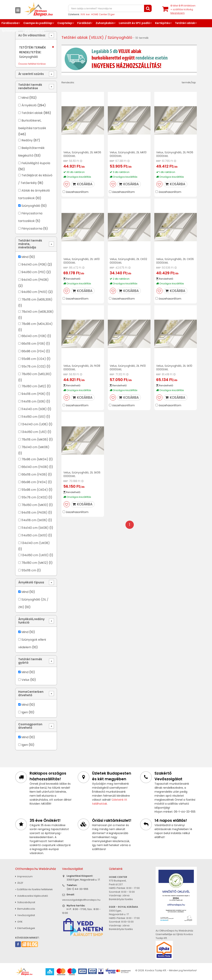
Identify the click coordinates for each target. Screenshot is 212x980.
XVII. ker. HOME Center (94, 14)
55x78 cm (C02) (34, 366)
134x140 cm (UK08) (36, 543)
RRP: (66, 161)
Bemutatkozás (25, 909)
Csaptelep (65, 23)
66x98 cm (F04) (33, 351)
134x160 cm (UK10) (35, 555)
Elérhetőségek (25, 928)
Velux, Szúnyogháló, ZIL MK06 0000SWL (82, 154)
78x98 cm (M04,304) (37, 324)
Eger (112, 14)
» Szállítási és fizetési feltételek (34, 889)
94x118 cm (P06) (33, 394)
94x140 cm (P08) (34, 264)
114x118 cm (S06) (33, 401)
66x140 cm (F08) (34, 336)
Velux (25, 680)
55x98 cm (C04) (34, 359)
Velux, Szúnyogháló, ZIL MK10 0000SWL (128, 154)
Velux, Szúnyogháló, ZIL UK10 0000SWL (82, 261)
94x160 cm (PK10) (34, 292)
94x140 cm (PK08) (35, 280)
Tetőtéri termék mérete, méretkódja (30, 244)
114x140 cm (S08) (34, 409)
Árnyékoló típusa (31, 582)
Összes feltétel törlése (32, 64)
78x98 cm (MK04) (35, 459)
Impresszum (24, 876)
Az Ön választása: (32, 35)
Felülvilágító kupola (36, 163)
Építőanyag (10, 31)
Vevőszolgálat (25, 915)
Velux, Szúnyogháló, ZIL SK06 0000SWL (82, 474)
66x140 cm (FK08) (35, 467)
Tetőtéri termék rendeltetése (30, 86)
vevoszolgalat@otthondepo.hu (81, 900)
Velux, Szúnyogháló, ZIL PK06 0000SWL (175, 154)
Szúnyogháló (31, 206)
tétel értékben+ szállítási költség (183, 9)
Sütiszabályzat (25, 902)
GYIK (19, 922)
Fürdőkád (84, 23)
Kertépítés (162, 23)
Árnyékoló (29, 105)
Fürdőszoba (10, 23)
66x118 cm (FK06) (34, 474)
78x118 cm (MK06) (35, 439)
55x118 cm (29, 570)
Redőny (27, 140)
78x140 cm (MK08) (35, 447)
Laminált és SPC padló (134, 23)
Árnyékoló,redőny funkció (31, 621)
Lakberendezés (34, 31)
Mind (25, 98)
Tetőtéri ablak (185, 23)
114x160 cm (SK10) (34, 535)
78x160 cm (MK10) (35, 505)
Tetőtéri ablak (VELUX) (83, 37)
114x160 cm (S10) (33, 417)
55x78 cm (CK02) (35, 497)
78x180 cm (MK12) (35, 563)
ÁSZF (19, 883)
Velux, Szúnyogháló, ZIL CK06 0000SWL (175, 261)
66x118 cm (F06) (33, 344)
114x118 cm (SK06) (34, 520)
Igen (25, 712)
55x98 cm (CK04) (35, 490)
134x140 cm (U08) (35, 424)
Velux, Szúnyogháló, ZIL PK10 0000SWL (128, 368)
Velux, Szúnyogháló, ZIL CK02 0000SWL (128, 261)
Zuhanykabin (105, 23)
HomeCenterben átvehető (31, 693)
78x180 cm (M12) (34, 386)
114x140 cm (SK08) (35, 528)
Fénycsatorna (32, 229)
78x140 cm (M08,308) (37, 312)
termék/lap (189, 82)
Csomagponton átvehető (30, 726)
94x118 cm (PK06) (34, 513)
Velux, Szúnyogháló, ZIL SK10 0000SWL (174, 368)
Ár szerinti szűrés (31, 74)
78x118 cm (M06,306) (37, 299)
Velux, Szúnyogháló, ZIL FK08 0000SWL (82, 368)
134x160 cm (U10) (34, 432)
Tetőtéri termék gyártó (30, 661)
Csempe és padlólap (38, 23)
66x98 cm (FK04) (34, 482)
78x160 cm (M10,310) (36, 374)
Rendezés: (68, 82)
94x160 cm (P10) (33, 272)
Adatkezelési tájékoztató (32, 896)
